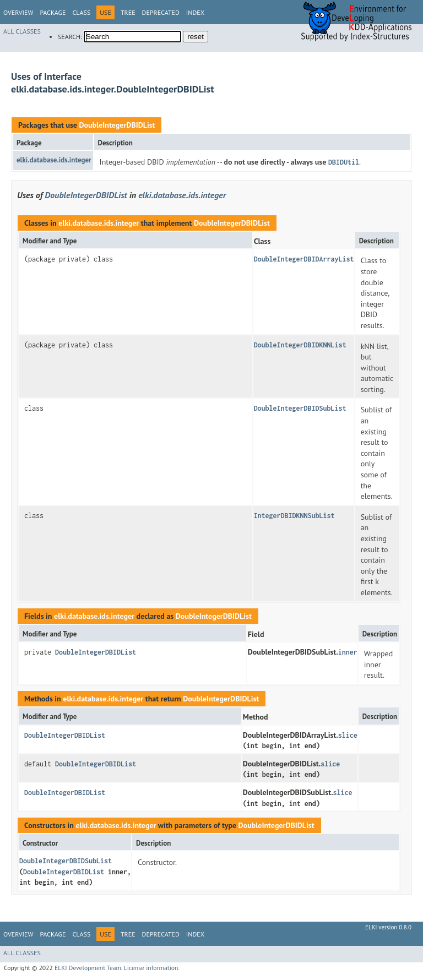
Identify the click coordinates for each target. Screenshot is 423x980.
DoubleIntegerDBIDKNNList (300, 345)
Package (53, 12)
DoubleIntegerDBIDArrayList (304, 259)
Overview (18, 12)
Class (81, 12)
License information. (152, 968)
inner (348, 652)
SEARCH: (70, 37)
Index (195, 12)
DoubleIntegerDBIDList (117, 125)
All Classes (22, 31)
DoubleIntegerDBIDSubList (300, 408)
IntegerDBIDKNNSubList (294, 516)
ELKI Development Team (88, 968)
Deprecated (161, 12)
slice (348, 735)
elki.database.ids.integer (54, 160)
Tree (128, 12)
